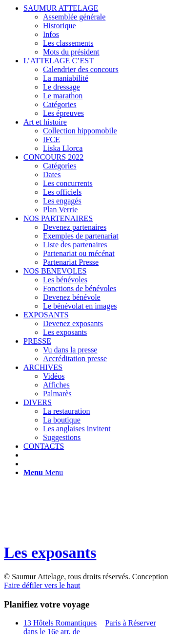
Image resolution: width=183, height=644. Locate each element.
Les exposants (50, 552)
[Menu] (43, 472)
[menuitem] (101, 30)
